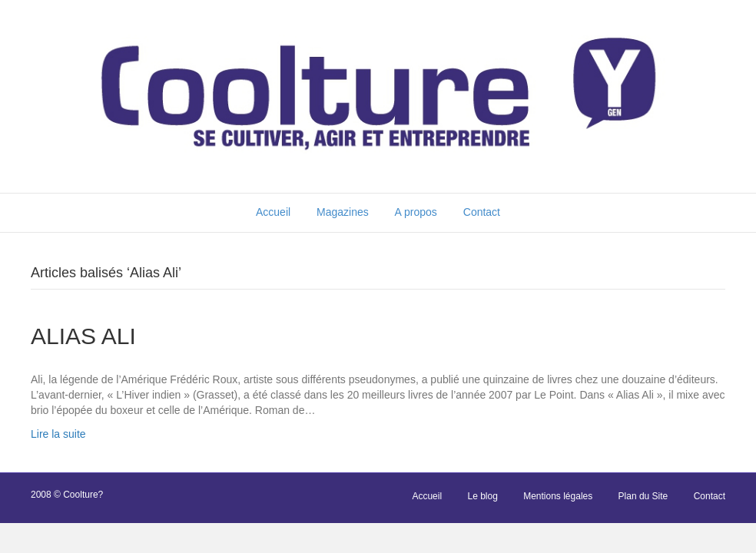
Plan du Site (643, 496)
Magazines (343, 212)
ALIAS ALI (83, 336)
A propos (416, 212)
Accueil (273, 212)
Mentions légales (558, 496)
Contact (482, 212)
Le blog (482, 496)
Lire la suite (58, 434)
